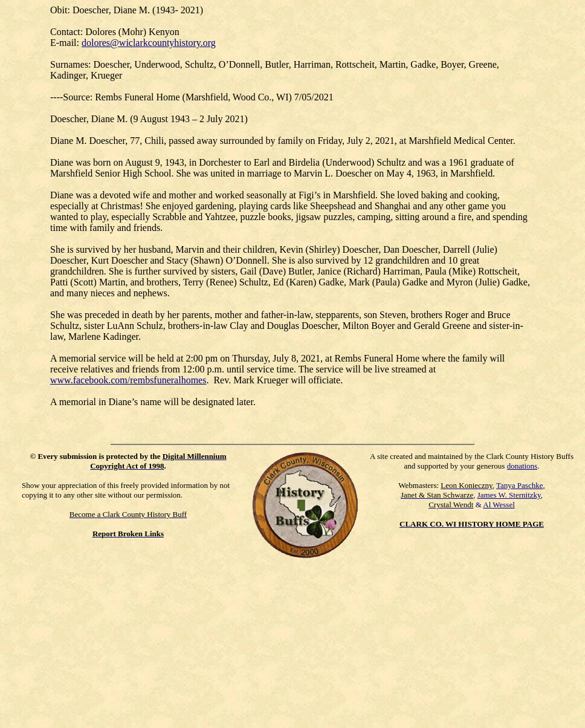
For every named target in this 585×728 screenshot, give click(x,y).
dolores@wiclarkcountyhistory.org (149, 43)
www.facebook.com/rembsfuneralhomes (128, 380)
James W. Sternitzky (509, 495)
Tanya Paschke (519, 485)
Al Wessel (499, 505)
